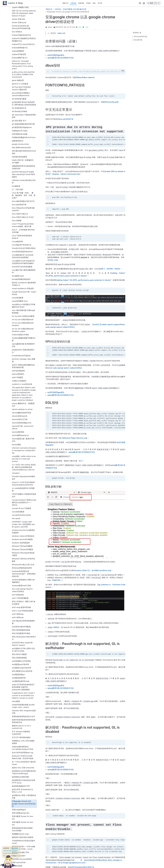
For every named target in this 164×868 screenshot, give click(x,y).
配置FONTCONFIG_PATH (22, 829)
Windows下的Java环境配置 (22, 417)
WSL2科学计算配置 (19, 521)
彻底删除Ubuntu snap (20, 701)
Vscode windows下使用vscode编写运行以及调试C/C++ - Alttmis (24, 370)
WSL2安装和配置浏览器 (21, 497)
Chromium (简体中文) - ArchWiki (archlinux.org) (92, 570)
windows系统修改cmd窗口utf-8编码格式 (24, 448)
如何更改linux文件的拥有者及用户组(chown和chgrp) (24, 639)
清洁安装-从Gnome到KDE (22, 726)
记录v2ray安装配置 (19, 789)
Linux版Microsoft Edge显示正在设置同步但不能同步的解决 (23, 129)
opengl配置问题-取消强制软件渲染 (23, 212)
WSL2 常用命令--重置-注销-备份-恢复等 (24, 470)
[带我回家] (13, 3)
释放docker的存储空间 (20, 839)
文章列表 (73, 3)
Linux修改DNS (17, 109)
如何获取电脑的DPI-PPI (21, 653)
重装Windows (17, 846)
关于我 (100, 3)
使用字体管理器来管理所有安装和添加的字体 (24, 588)
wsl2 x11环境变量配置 (20, 465)
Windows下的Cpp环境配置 (22, 413)
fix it (81, 461)
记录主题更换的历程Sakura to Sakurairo (23, 811)
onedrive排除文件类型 (20, 202)
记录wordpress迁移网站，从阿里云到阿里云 (24, 805)
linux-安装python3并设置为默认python (23, 76)
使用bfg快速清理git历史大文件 (23, 584)
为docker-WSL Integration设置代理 (24, 579)
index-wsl (61, 33)
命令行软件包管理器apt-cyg (22, 620)
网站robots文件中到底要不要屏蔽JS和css (24, 751)
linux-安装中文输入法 (20, 81)
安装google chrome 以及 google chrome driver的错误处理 (24, 671)
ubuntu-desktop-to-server (22, 276)
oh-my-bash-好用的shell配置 (23, 183)
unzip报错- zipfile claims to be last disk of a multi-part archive (24, 326)
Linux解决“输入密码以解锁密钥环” (24, 138)
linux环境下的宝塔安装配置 (22, 134)
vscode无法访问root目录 (21, 382)
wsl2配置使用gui (18, 542)
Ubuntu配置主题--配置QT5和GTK (23, 307)
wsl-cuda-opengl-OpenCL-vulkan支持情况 (23, 457)
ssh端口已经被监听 (19, 248)
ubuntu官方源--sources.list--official (23, 294)
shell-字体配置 (17, 245)
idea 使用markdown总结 (21, 15)
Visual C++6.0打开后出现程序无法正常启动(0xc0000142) (23, 351)
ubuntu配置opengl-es (20, 302)
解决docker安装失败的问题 (22, 765)
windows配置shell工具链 (21, 453)
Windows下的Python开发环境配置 (23, 427)
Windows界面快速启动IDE (22, 435)
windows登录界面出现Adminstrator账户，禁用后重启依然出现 (24, 441)
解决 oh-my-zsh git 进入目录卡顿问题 (24, 757)
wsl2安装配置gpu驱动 (56, 55)
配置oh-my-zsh (18, 836)
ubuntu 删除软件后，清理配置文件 (23, 272)
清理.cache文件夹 (19, 730)
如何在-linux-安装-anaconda (23, 635)
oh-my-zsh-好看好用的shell (23, 187)
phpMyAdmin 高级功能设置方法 (23, 218)
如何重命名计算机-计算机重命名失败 (24, 664)
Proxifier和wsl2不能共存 (21, 223)
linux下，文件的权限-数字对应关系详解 (23, 98)
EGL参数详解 (138, 40)
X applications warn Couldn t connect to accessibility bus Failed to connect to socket (23, 563)
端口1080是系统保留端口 (21, 746)
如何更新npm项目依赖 (20, 644)
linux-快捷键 (17, 88)
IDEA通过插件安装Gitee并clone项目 (24, 19)
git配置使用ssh (18, 8)
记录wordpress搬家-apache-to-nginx (23, 800)
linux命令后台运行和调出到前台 (24, 115)
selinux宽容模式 (18, 241)
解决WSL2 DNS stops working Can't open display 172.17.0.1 (24, 775)
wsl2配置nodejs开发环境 (21, 535)
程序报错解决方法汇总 (20, 743)
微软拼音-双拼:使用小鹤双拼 (23, 704)
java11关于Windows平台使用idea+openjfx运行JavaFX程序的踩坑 (23, 41)
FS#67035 (56, 580)
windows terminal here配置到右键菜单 (23, 398)
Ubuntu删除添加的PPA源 (21, 280)
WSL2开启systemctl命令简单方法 (24, 505)
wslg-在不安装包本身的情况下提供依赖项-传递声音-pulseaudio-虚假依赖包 (23, 554)
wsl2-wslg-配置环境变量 (21, 474)
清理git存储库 (17, 733)
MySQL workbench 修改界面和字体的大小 (24, 151)
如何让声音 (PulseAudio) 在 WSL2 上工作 (22, 658)
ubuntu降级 (16, 312)
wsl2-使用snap (18, 481)
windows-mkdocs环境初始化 (23, 403)
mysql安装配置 (18, 165)
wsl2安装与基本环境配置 (21, 494)
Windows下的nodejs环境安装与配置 (23, 421)
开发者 (88, 3)
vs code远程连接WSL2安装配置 (23, 357)
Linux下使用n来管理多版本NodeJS (22, 104)
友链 (94, 3)
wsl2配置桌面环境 (19, 545)
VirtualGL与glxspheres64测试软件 (23, 345)
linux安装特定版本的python (22, 119)
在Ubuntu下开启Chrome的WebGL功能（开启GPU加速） (23, 624)
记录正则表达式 (18, 823)
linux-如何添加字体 (19, 72)
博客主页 (65, 3)
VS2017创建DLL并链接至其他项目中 (24, 362)
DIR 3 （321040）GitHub (110, 269)
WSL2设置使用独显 (19, 525)
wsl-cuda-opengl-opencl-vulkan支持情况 (66, 368)
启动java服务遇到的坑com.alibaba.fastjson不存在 (23, 615)
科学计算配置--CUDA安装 (22, 740)
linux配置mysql (18, 143)
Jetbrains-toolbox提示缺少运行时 (24, 49)
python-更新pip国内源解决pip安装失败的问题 (23, 233)
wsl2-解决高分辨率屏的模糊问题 (23, 489)
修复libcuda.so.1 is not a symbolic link (21, 594)
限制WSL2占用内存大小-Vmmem (21, 851)
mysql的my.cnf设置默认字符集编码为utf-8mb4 (24, 173)
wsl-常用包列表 (18, 462)
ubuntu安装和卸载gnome (22, 290)
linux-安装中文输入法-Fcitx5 (23, 84)
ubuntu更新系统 (18, 299)
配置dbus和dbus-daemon (22, 826)
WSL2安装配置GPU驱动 (21, 500)
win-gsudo (16, 385)
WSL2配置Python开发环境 (22, 538)
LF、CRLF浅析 (18, 57)
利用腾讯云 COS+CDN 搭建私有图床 (23, 609)
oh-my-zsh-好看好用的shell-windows (23, 191)
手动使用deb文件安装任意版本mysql (23, 709)
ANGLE (56, 627)
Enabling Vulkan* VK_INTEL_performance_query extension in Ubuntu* (83, 280)
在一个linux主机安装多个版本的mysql (24, 630)
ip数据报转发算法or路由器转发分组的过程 (23, 34)
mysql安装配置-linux (20, 168)
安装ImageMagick (19, 677)
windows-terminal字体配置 (22, 406)
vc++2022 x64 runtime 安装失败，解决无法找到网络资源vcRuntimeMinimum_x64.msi (24, 334)
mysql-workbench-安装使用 (23, 156)
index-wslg (53, 260)
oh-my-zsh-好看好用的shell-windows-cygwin (23, 197)
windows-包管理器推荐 (21, 410)
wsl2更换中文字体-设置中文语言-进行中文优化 (23, 517)
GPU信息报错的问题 (140, 36)
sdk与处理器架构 (18, 238)
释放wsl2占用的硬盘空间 (21, 843)
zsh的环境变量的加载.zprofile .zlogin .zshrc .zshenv (23, 573)
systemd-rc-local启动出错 (22, 251)
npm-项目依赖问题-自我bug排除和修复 (23, 179)
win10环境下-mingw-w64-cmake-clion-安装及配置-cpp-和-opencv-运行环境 (24, 391)
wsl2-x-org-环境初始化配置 (22, 478)
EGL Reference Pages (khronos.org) (73, 438)
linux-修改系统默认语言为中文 (23, 68)
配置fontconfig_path (111, 102)
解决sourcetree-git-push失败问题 (24, 769)
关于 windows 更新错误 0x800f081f (21, 600)
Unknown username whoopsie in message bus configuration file (24, 318)
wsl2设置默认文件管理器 (21, 528)
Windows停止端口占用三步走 (23, 432)
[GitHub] (140, 3)
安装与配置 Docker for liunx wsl (23, 685)
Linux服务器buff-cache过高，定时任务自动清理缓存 (23, 123)
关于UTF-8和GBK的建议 (21, 605)
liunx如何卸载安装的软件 (21, 146)
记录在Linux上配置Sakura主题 (23, 819)
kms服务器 (16, 53)
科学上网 (15, 736)
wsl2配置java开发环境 (20, 531)
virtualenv (16, 340)
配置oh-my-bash (18, 833)
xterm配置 (16, 568)
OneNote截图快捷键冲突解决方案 (24, 206)
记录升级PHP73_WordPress (23, 816)
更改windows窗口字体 (20, 719)
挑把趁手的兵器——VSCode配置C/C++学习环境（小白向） (24, 715)
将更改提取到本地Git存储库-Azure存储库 (23, 696)
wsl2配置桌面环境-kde (21, 548)
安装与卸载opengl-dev (21, 680)
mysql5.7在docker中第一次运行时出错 (24, 160)
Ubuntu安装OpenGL (20, 283)
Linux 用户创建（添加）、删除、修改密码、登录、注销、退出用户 (24, 62)
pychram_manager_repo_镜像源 (24, 227)
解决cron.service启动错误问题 (24, 761)
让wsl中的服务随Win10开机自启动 (24, 781)
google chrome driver (20, 11)
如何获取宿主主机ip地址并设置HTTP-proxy (24, 649)
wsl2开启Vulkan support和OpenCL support (22, 511)
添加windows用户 (19, 723)
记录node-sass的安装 (20, 786)
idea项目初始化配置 (19, 24)
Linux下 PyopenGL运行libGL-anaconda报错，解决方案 (23, 92)
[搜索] (154, 3)
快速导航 (81, 3)
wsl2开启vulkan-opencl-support (107, 324)
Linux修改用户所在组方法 (22, 112)
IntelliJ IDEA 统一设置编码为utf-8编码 (23, 28)
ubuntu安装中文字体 (20, 286)
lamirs (50, 27)
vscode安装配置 (18, 379)
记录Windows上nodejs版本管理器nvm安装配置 (23, 794)
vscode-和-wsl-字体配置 (21, 375)
